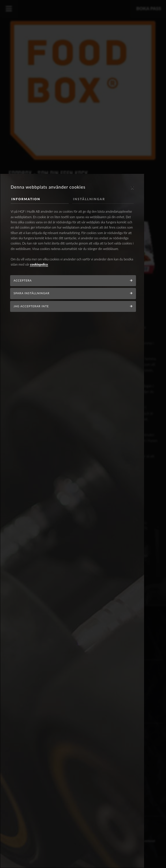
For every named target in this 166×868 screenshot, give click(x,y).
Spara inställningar (31, 293)
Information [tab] (26, 199)
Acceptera (23, 281)
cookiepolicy (39, 264)
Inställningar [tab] (89, 199)
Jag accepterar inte (31, 306)
